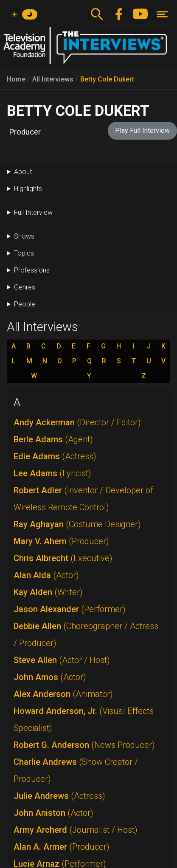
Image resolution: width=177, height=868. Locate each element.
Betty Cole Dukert (107, 79)
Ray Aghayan (77, 524)
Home (16, 79)
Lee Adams (52, 473)
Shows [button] (24, 236)
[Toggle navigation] (162, 14)
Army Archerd (76, 830)
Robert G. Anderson (84, 745)
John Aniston (53, 813)
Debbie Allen (86, 635)
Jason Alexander (70, 609)
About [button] (23, 172)
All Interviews (53, 79)
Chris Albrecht (63, 558)
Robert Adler (83, 499)
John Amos (50, 677)
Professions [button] (32, 270)
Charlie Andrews (76, 770)
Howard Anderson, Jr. (84, 719)
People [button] (25, 304)
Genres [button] (25, 287)
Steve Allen (62, 660)
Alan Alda (46, 575)
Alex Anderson (63, 694)
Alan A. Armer (62, 847)
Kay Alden (48, 592)
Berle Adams (53, 439)
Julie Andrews (59, 796)
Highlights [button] (28, 189)
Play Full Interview (142, 131)
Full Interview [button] (33, 212)
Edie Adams (55, 456)
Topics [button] (24, 253)
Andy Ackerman (77, 422)
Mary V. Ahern (61, 541)
